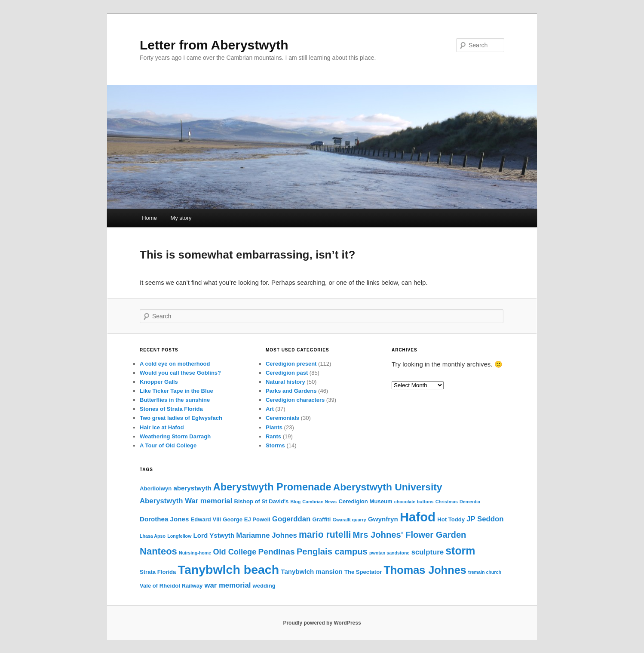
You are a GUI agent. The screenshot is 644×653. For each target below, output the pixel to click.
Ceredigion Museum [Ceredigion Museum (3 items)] (365, 501)
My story (181, 218)
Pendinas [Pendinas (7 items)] (276, 552)
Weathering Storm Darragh (175, 436)
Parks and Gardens (291, 391)
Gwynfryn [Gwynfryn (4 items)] (383, 519)
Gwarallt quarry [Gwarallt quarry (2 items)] (350, 520)
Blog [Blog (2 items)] (295, 502)
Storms (275, 445)
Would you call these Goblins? (180, 373)
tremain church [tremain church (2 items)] (485, 572)
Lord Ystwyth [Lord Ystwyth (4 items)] (214, 535)
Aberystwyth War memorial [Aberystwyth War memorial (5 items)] (186, 501)
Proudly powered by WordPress (322, 623)
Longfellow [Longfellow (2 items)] (179, 536)
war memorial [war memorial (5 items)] (227, 585)
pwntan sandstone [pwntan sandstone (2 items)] (389, 553)
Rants (273, 436)
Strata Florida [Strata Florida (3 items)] (158, 572)
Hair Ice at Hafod (162, 427)
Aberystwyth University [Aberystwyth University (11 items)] (388, 487)
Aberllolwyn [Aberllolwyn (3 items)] (156, 488)
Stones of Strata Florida (171, 409)
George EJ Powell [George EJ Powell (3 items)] (247, 519)
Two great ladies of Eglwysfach (181, 418)
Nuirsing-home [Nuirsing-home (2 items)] (195, 553)
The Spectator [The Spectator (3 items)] (363, 572)
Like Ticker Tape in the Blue (176, 391)
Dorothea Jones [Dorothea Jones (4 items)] (164, 519)
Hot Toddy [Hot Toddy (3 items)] (451, 519)
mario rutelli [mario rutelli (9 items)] (325, 534)
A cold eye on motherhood (175, 364)
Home (149, 218)
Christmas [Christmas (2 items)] (447, 502)
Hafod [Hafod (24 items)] (418, 517)
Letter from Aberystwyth (214, 45)
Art (270, 409)
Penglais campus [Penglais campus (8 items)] (332, 551)
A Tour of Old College (168, 445)
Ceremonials (282, 418)
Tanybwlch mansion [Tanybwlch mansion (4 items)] (311, 571)
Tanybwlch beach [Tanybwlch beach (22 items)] (229, 570)
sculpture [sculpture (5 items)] (428, 552)
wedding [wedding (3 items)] (264, 586)
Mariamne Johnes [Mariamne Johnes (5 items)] (267, 535)
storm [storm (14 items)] (460, 551)
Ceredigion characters (295, 400)
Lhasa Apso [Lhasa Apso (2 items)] (153, 536)
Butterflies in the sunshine (175, 400)
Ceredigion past (287, 373)
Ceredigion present (291, 364)
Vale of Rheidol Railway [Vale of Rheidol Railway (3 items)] (171, 586)
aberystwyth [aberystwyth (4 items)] (192, 488)
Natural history (285, 382)
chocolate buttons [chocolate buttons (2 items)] (414, 502)
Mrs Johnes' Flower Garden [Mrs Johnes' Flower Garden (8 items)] (410, 535)
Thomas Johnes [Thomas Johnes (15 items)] (425, 570)
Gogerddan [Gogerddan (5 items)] (291, 519)
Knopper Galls (159, 382)
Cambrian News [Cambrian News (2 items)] (319, 502)
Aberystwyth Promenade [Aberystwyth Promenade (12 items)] (272, 487)
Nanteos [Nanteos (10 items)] (158, 551)
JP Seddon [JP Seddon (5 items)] (485, 519)
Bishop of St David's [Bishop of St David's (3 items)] (262, 501)
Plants (274, 427)
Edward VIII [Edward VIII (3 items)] (206, 519)
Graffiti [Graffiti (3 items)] (322, 519)
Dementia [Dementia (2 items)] (470, 502)
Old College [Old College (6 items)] (235, 552)
